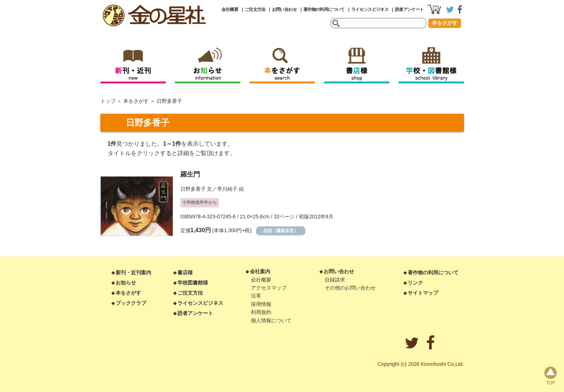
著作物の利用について (324, 9)
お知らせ (126, 283)
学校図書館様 (193, 283)
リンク (415, 283)
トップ (108, 101)
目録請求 (335, 280)
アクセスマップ (269, 288)
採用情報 (261, 304)
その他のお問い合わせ (350, 288)
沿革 (256, 296)
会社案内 (260, 271)
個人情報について (271, 320)
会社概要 (230, 9)
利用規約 (261, 312)
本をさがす (445, 23)
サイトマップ (423, 293)
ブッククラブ (131, 303)
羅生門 (190, 174)
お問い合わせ (284, 9)
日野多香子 (193, 189)
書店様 (185, 272)
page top (551, 376)
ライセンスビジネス (370, 9)
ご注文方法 (255, 9)
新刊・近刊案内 (133, 272)
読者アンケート (409, 9)
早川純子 (227, 189)
